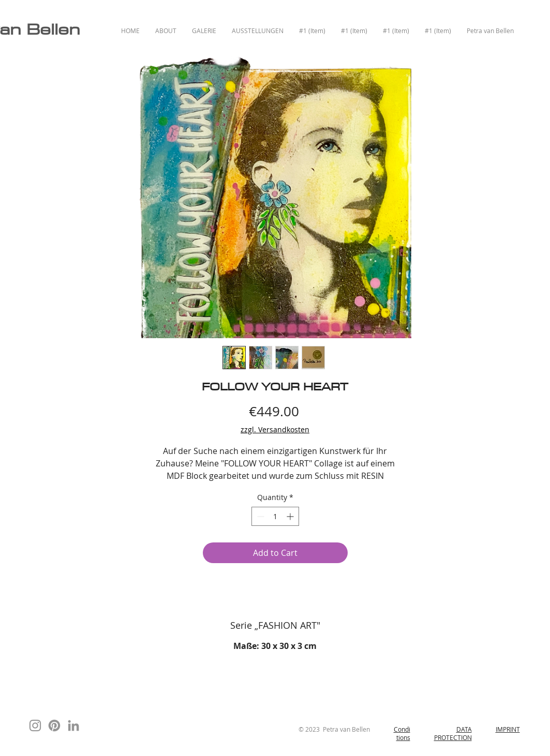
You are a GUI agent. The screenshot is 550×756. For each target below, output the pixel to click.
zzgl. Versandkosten (275, 429)
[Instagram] (35, 725)
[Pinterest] (54, 725)
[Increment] (291, 516)
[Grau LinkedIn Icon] (73, 725)
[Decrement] (259, 516)
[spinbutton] (275, 516)
